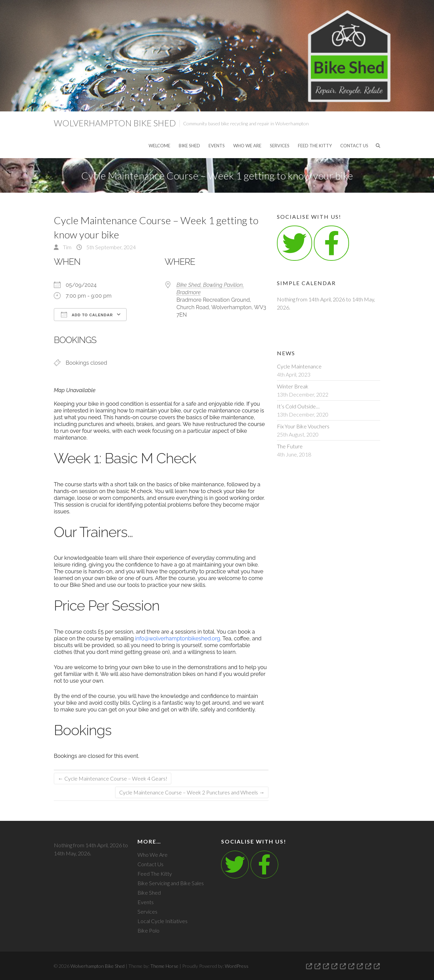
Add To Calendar (87, 315)
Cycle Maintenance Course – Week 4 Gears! (113, 778)
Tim (67, 247)
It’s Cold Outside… (298, 406)
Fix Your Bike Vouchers (303, 426)
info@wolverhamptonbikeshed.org (178, 638)
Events (217, 146)
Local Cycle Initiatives (162, 921)
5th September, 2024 (111, 247)
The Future (290, 446)
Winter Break (293, 386)
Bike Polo (148, 930)
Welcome (159, 146)
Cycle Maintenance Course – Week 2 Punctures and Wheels (192, 792)
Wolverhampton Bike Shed (115, 123)
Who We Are (247, 146)
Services (280, 146)
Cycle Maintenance (299, 366)
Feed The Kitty (315, 146)
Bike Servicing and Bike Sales (171, 883)
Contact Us (354, 146)
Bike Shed (189, 146)
